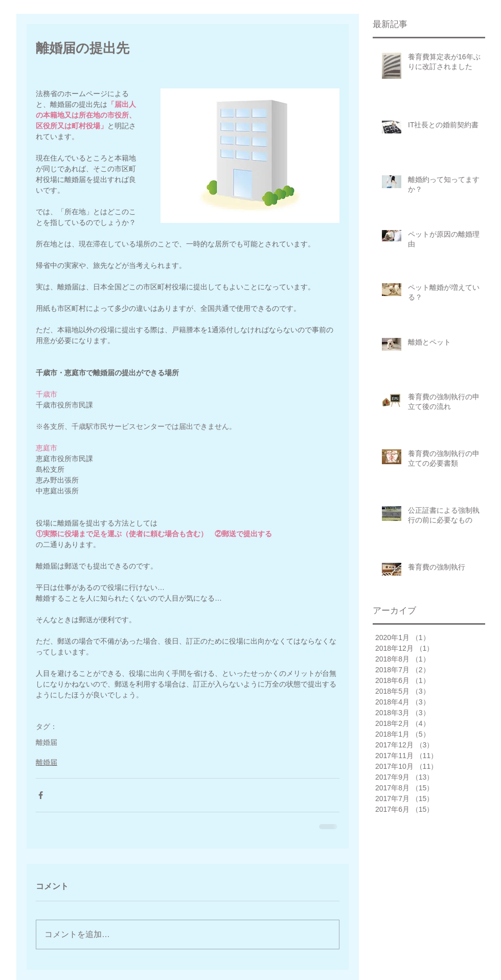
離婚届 (47, 742)
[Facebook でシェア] (41, 795)
